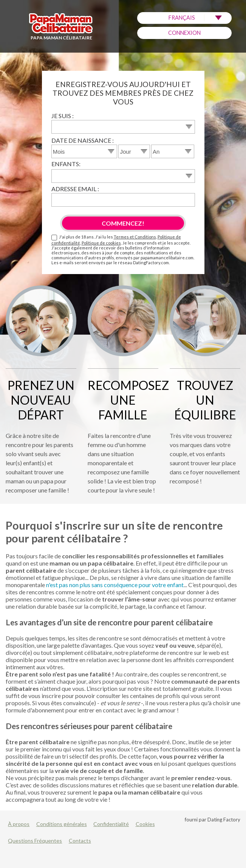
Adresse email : (75, 189)
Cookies (145, 824)
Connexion (184, 33)
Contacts (80, 841)
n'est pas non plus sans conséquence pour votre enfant (115, 585)
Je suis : (63, 116)
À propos (19, 824)
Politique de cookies (101, 243)
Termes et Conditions (135, 237)
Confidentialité (111, 824)
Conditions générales (62, 824)
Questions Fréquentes (35, 841)
